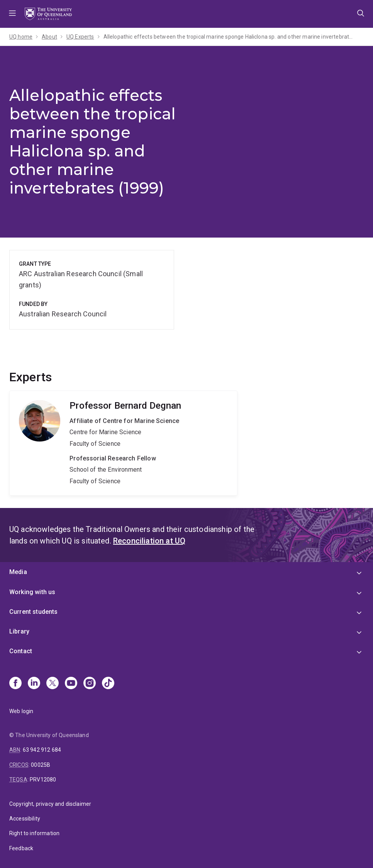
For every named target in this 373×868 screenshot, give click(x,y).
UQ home (21, 37)
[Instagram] (90, 684)
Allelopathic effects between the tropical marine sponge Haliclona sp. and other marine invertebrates (229, 37)
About (49, 37)
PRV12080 (43, 780)
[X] (53, 684)
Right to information (34, 833)
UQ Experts (80, 37)
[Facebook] (15, 684)
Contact (21, 651)
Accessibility (25, 819)
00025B (41, 765)
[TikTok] (108, 684)
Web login (21, 711)
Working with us (32, 592)
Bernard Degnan (123, 443)
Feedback (21, 848)
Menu (12, 14)
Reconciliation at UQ (149, 541)
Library (19, 631)
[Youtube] (71, 684)
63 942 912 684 (42, 750)
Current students (34, 612)
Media (18, 572)
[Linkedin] (34, 684)
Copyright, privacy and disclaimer (50, 804)
